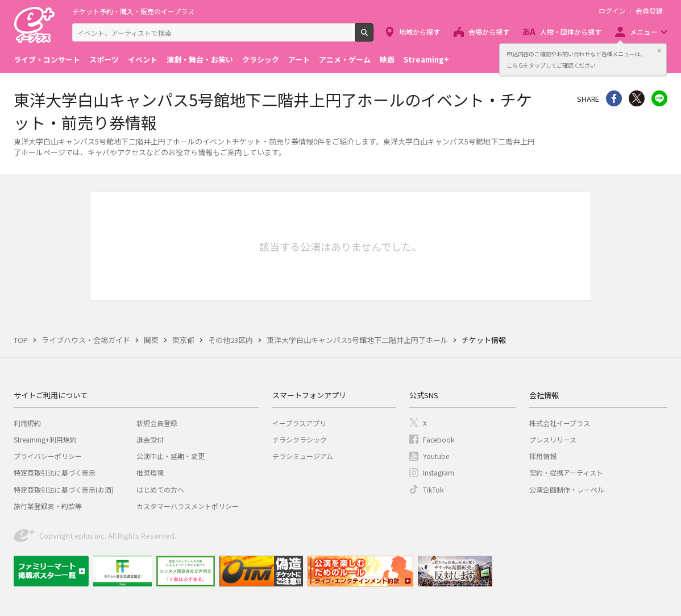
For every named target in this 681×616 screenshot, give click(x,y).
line (659, 98)
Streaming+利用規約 (45, 439)
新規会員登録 (157, 423)
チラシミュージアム (303, 456)
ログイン (612, 11)
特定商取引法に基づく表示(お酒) (64, 489)
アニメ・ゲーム (345, 59)
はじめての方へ (160, 489)
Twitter (637, 98)
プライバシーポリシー (48, 456)
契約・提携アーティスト (566, 472)
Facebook (439, 439)
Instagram (439, 472)
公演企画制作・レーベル (567, 489)
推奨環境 (150, 472)
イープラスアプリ (299, 423)
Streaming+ (426, 59)
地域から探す (420, 32)
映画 (387, 59)
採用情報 (543, 456)
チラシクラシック (300, 439)
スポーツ (104, 59)
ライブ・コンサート (47, 59)
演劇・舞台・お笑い (200, 59)
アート (299, 59)
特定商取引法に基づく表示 (55, 472)
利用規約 (27, 423)
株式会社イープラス (560, 423)
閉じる (659, 51)
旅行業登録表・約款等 (48, 506)
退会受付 (150, 439)
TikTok (433, 489)
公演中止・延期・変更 (171, 456)
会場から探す (489, 32)
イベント (143, 59)
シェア (614, 98)
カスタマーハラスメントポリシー (188, 506)
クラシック (261, 59)
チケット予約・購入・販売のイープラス (133, 11)
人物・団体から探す (571, 32)
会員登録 (649, 11)
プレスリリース (553, 439)
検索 (373, 37)
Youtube (436, 456)
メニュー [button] (643, 32)
